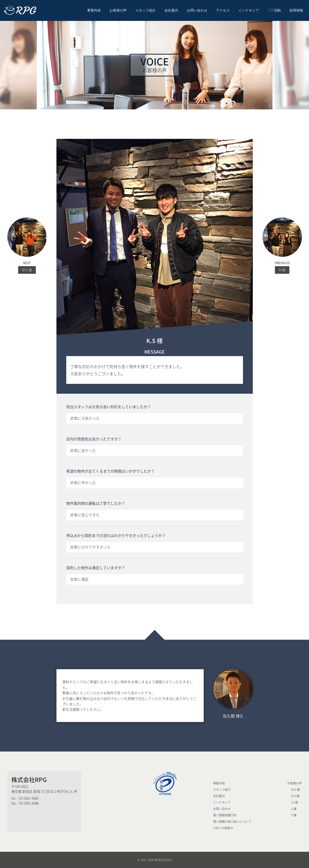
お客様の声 (118, 10)
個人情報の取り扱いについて (232, 822)
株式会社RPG (29, 780)
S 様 (294, 809)
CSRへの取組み (223, 828)
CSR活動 (274, 10)
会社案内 (171, 10)
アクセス (223, 10)
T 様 (294, 815)
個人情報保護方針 (225, 815)
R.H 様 (295, 796)
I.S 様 (295, 802)
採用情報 (296, 10)
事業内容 (94, 10)
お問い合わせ (197, 10)
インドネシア (249, 10)
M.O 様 (296, 790)
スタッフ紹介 (146, 10)
